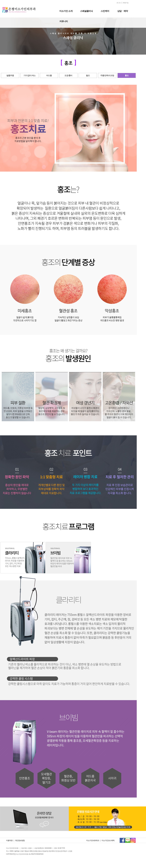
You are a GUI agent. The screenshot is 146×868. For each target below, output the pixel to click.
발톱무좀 (10, 75)
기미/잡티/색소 (30, 75)
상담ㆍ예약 (123, 11)
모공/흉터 (68, 75)
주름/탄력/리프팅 (107, 75)
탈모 (88, 75)
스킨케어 (105, 11)
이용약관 (9, 840)
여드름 (49, 75)
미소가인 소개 (66, 11)
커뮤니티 (64, 21)
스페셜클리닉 (86, 11)
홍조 (127, 75)
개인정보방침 (20, 840)
